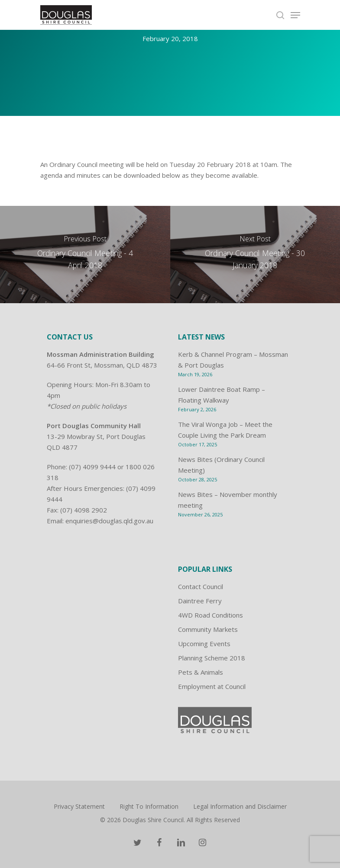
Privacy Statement (79, 806)
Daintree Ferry (200, 601)
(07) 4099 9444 (92, 467)
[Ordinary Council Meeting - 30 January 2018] (255, 255)
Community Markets (208, 629)
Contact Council (201, 586)
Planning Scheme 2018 (212, 658)
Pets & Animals (201, 672)
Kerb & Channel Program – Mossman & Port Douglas (233, 360)
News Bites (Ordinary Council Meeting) (221, 465)
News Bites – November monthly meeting (228, 500)
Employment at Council (212, 686)
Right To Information (149, 806)
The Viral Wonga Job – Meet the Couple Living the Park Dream (225, 430)
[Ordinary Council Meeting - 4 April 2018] (85, 255)
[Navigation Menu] (295, 15)
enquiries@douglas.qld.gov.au (109, 521)
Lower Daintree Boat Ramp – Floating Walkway (222, 395)
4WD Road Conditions (210, 615)
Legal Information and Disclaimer (240, 806)
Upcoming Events (204, 644)
